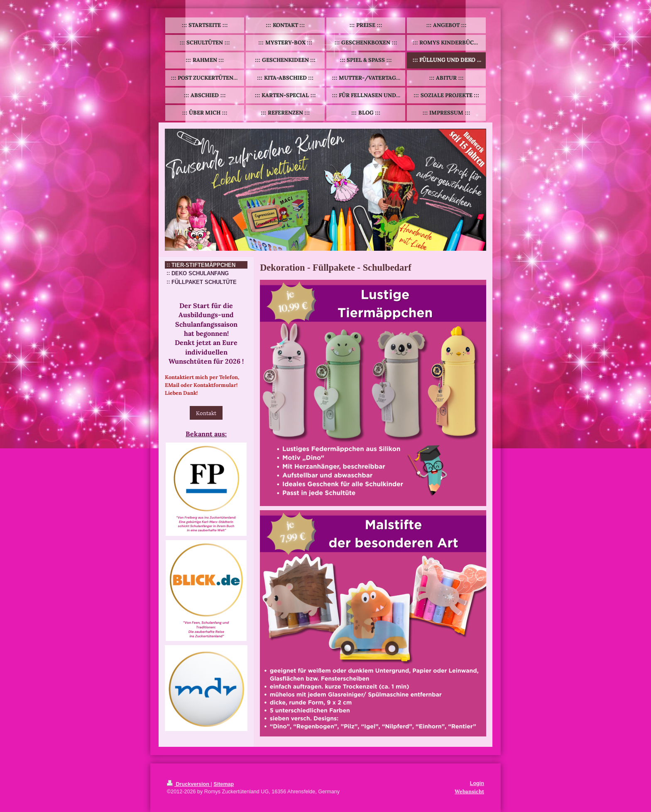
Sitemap (224, 784)
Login (477, 783)
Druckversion (189, 784)
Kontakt (206, 413)
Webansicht (469, 791)
